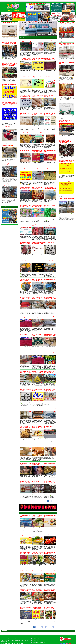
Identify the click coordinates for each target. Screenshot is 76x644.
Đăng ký (68, 1)
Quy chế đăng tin (36, 639)
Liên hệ (64, 1)
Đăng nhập (73, 1)
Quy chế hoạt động (36, 641)
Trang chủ (55, 1)
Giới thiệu (60, 1)
